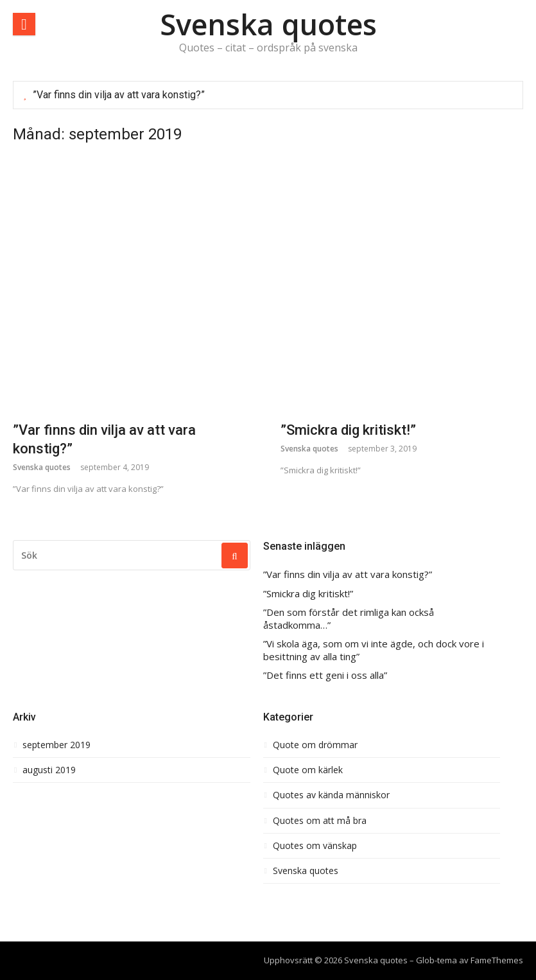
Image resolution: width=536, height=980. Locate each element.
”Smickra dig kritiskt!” (348, 430)
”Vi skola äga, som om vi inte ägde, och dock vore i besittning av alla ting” (374, 650)
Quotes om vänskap (315, 846)
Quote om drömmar (315, 745)
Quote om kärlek (308, 770)
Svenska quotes (268, 24)
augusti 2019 (49, 770)
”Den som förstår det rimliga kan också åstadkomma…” (349, 619)
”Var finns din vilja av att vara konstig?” (119, 95)
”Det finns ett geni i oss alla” (325, 675)
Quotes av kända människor (331, 795)
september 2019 (56, 745)
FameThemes (497, 960)
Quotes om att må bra (320, 821)
